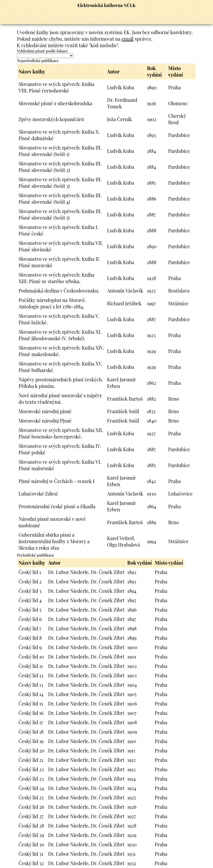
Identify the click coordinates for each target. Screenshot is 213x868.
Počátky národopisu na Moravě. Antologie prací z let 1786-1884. (52, 303)
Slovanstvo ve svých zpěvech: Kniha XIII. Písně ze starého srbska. (57, 278)
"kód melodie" (103, 45)
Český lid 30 (31, 844)
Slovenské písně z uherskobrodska (55, 103)
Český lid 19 (31, 741)
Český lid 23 (31, 779)
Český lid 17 (31, 722)
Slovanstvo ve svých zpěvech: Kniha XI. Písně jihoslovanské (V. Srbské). (60, 335)
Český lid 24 (31, 788)
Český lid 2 (30, 581)
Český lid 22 (31, 769)
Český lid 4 (30, 600)
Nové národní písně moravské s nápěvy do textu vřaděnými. (60, 398)
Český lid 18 (31, 732)
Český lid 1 (30, 572)
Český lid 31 (31, 854)
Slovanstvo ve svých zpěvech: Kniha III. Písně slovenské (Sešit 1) (60, 151)
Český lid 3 (30, 591)
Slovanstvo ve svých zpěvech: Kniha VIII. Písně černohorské (57, 87)
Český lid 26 (31, 807)
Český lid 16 (31, 713)
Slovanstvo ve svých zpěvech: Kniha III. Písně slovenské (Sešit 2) (60, 167)
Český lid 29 (31, 835)
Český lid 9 (30, 647)
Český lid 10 (31, 656)
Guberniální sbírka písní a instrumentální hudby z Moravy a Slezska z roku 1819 (54, 541)
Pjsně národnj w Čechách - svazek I (57, 481)
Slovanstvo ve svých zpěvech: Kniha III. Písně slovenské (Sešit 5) (60, 214)
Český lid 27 (31, 816)
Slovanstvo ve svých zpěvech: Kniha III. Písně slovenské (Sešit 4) (60, 198)
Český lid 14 (31, 694)
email (128, 39)
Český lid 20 (32, 750)
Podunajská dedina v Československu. (59, 290)
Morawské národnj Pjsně (45, 421)
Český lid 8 (30, 638)
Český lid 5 (30, 610)
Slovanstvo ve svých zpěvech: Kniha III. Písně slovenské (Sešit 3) (60, 183)
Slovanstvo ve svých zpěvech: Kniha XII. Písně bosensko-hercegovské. (61, 433)
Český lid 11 (31, 666)
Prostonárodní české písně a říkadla (57, 506)
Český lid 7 (30, 628)
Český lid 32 (31, 863)
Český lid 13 (31, 685)
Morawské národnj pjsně (45, 411)
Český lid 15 (31, 703)
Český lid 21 (31, 760)
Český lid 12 (31, 675)
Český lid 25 (31, 797)
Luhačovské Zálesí (38, 493)
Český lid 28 (31, 826)
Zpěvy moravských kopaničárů (51, 119)
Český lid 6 (30, 619)
